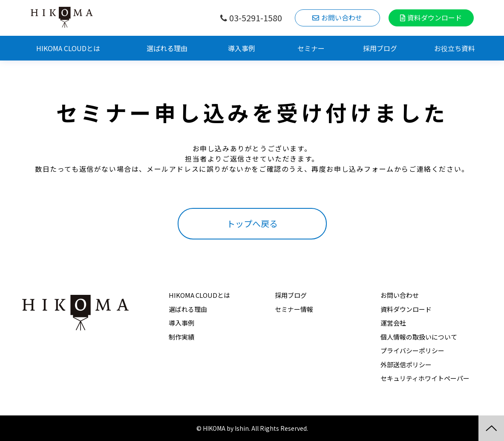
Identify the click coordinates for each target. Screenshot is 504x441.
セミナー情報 (294, 309)
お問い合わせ (342, 17)
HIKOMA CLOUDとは (68, 48)
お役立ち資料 (455, 48)
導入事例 (242, 48)
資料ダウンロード (435, 17)
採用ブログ (380, 48)
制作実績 (181, 337)
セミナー (311, 48)
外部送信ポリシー (406, 365)
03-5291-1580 (256, 18)
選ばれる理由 (167, 48)
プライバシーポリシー (412, 350)
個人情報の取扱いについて (419, 337)
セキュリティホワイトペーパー (425, 378)
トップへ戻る (252, 223)
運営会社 (393, 323)
